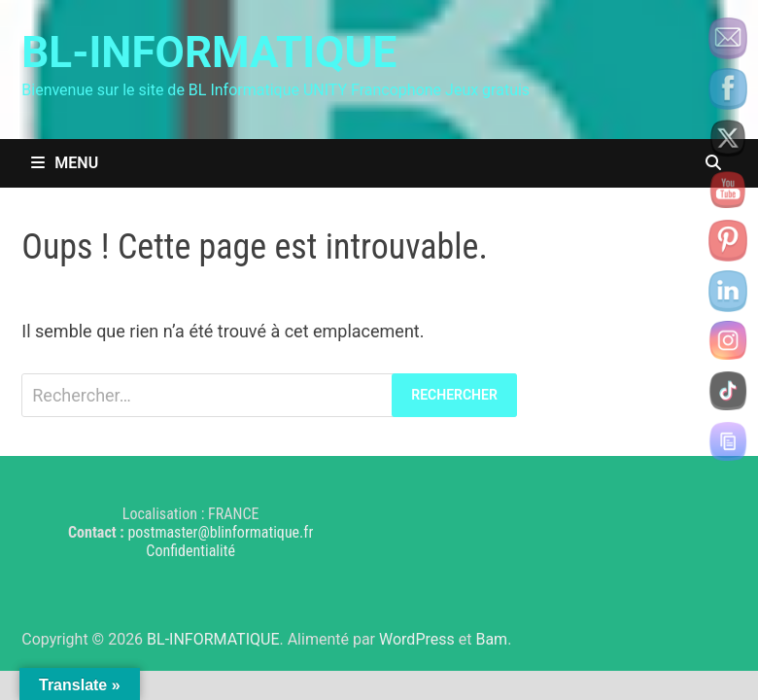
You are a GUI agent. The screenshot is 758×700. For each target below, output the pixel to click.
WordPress (417, 639)
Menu (65, 163)
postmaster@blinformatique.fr (220, 532)
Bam (491, 639)
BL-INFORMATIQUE (209, 52)
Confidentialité (190, 551)
